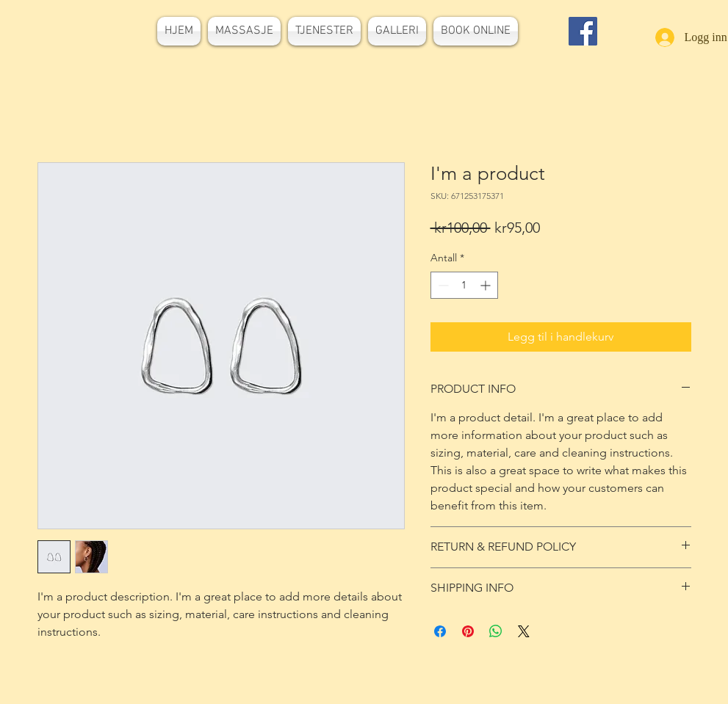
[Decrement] (442, 285)
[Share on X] (524, 631)
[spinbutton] (464, 285)
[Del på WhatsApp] (496, 631)
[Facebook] (583, 31)
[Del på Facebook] (440, 631)
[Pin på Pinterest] (468, 631)
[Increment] (487, 285)
